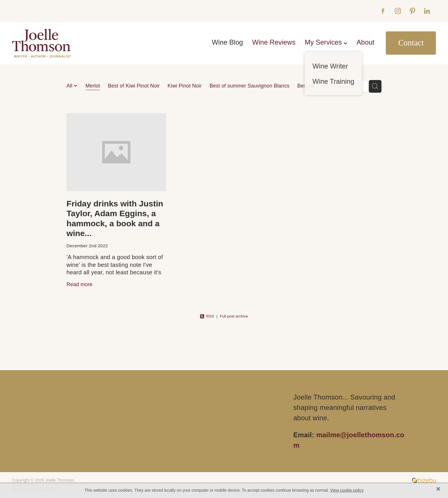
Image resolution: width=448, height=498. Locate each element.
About (365, 42)
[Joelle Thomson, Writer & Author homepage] (55, 43)
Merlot (93, 86)
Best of (306, 86)
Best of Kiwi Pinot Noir (134, 86)
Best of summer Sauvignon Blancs (250, 86)
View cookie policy (347, 490)
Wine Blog (227, 42)
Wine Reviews (274, 42)
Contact (411, 43)
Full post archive (234, 316)
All (70, 86)
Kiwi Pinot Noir (185, 86)
